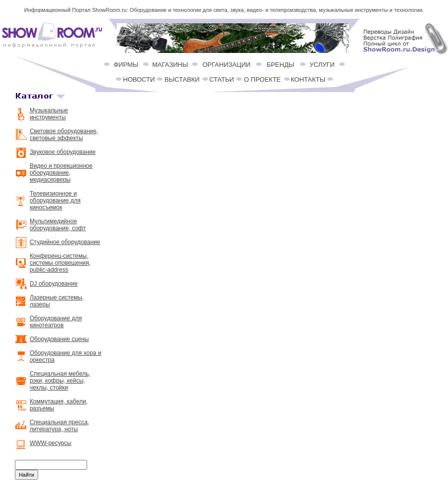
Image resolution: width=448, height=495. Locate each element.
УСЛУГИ (322, 65)
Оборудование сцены (59, 339)
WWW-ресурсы (50, 443)
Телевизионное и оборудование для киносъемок (55, 200)
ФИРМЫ (126, 65)
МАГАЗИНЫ (170, 65)
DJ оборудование (54, 284)
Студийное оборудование (65, 242)
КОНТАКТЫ (308, 79)
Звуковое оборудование (63, 152)
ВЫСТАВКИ (182, 79)
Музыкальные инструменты (49, 114)
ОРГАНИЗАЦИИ (226, 65)
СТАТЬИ (222, 79)
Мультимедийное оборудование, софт (58, 225)
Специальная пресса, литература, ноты (59, 426)
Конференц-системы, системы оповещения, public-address (60, 263)
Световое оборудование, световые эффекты (64, 135)
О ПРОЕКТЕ (262, 79)
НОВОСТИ (139, 79)
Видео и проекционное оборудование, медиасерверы (61, 173)
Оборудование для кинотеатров (56, 322)
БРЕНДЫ (281, 65)
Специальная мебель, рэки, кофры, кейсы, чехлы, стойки (60, 381)
